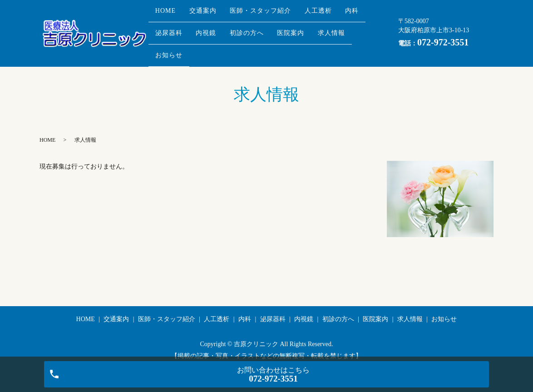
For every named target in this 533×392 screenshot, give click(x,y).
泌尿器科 (204, 27)
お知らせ (218, 41)
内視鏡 (247, 27)
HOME (168, 12)
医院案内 (343, 27)
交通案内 (211, 12)
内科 (165, 27)
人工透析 (338, 12)
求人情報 (172, 41)
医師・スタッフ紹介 (274, 12)
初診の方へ (294, 27)
